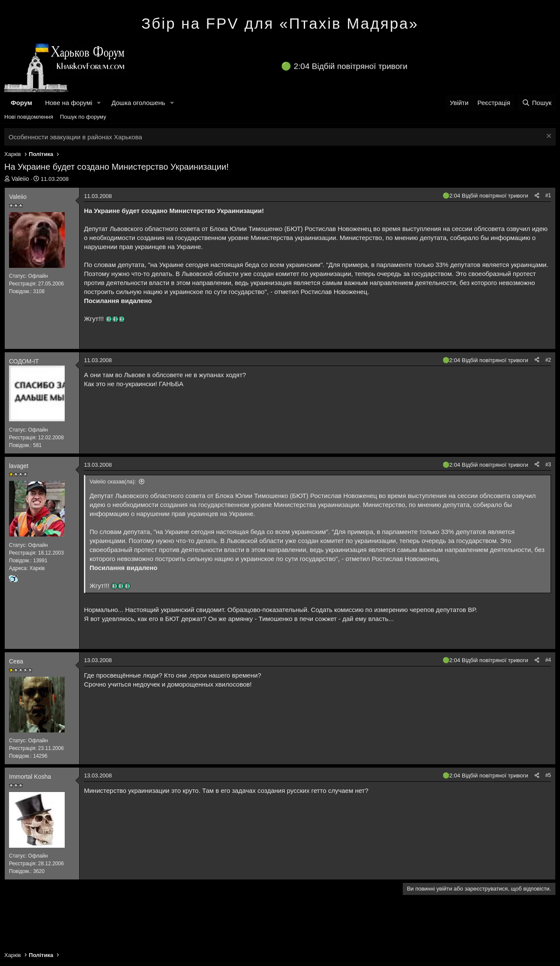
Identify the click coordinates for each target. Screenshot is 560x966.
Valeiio (20, 179)
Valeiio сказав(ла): (113, 481)
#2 (548, 360)
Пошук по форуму (83, 117)
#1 (548, 195)
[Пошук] (537, 103)
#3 (548, 465)
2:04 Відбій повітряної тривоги (351, 66)
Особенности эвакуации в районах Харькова (75, 137)
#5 (548, 775)
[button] (99, 103)
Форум (21, 103)
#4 (548, 660)
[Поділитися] (537, 196)
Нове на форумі (69, 103)
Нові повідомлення (29, 117)
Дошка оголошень (138, 103)
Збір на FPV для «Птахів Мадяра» (280, 23)
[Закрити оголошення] (548, 137)
